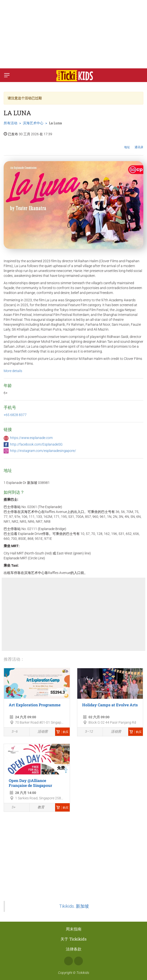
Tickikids (83, 973)
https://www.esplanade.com (31, 438)
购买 (62, 732)
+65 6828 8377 (15, 415)
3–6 (12, 732)
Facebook (69, 961)
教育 (38, 807)
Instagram (78, 961)
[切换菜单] (7, 75)
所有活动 (10, 123)
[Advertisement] (73, 34)
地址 (127, 143)
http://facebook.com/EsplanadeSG (36, 444)
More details (13, 371)
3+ (11, 808)
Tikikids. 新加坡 (74, 906)
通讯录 (139, 144)
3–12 (86, 732)
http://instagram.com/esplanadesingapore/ (43, 451)
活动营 (40, 732)
